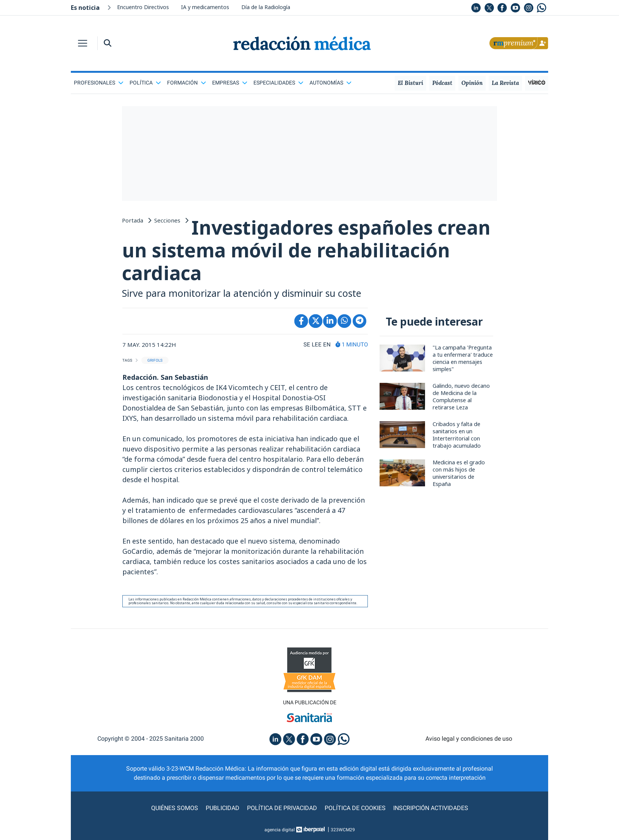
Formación (187, 83)
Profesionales (99, 83)
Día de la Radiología (266, 7)
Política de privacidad (282, 808)
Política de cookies (355, 808)
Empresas (230, 83)
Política (145, 83)
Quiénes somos (175, 808)
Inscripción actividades (431, 808)
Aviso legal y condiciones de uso (469, 739)
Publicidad (223, 808)
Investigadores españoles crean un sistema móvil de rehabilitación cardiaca (306, 250)
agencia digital (280, 830)
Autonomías (331, 83)
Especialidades (278, 83)
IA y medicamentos (205, 7)
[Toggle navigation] (83, 43)
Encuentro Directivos (143, 7)
